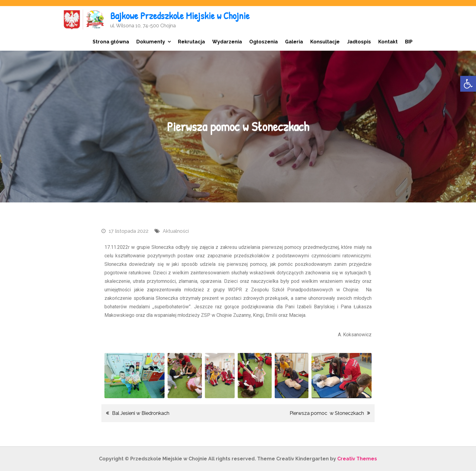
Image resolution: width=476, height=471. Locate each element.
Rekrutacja (191, 42)
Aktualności (176, 231)
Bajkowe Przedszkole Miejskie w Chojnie (180, 16)
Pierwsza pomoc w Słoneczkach (327, 413)
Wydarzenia (227, 42)
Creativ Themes (357, 459)
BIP (409, 42)
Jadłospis (359, 42)
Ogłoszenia (263, 42)
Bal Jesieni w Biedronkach (141, 413)
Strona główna (111, 42)
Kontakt (388, 42)
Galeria (294, 42)
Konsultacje (325, 42)
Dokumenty (151, 42)
